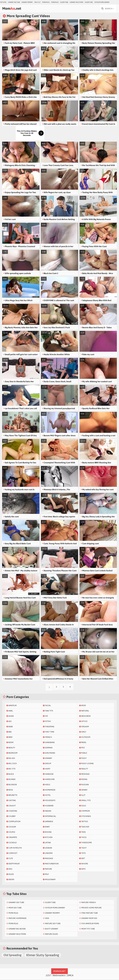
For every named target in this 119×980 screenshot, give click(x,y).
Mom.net (14, 9)
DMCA (70, 976)
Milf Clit (37, 2)
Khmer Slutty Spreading (43, 956)
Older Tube (64, 2)
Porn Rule (46, 2)
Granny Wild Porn (76, 2)
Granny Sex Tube (14, 2)
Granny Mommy (27, 2)
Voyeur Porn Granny (102, 2)
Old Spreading (13, 956)
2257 (48, 976)
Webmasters (59, 976)
